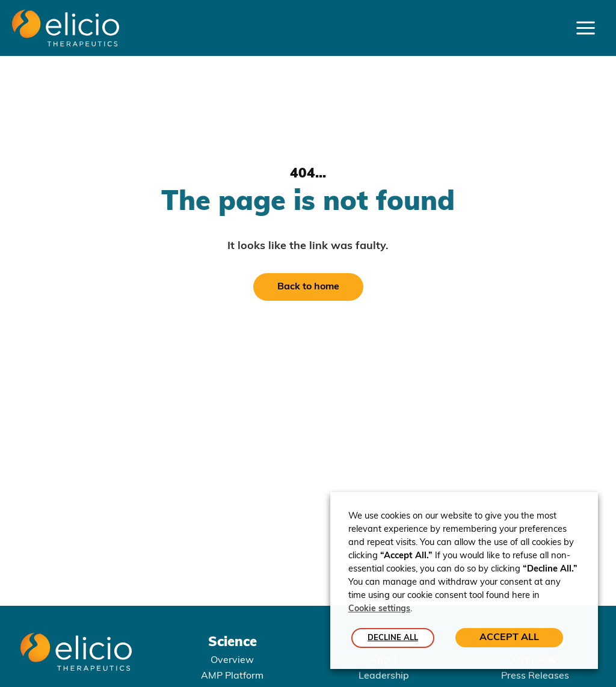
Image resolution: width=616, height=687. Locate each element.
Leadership (384, 676)
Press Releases (535, 676)
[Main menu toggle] (586, 28)
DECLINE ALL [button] (393, 638)
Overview (232, 661)
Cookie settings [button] (379, 609)
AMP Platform (232, 676)
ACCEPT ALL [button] (509, 638)
